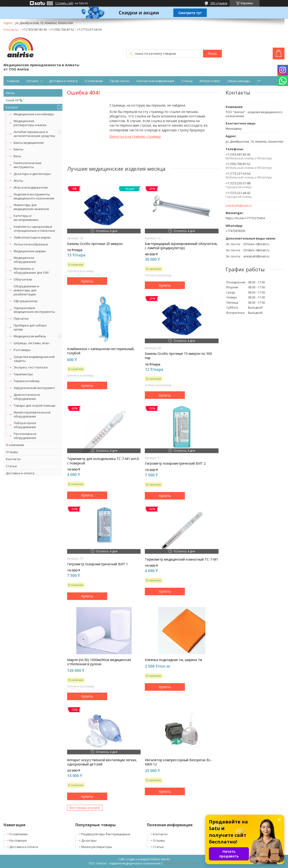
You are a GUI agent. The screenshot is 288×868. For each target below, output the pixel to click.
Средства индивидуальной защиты (34, 359)
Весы (17, 156)
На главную (18, 840)
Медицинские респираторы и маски (30, 123)
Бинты (18, 149)
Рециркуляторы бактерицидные (106, 834)
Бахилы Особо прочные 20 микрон (95, 244)
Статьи (187, 81)
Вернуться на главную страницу (135, 136)
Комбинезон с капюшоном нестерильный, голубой (101, 351)
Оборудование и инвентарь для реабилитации (26, 290)
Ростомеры (22, 350)
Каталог (33, 81)
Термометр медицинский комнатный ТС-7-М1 (181, 559)
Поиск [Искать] (212, 54)
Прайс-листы (120, 81)
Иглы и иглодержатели (31, 187)
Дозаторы (89, 840)
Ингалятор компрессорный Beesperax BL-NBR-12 (178, 762)
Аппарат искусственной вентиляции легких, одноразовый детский (102, 762)
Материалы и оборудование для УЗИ (31, 271)
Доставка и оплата (63, 81)
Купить (87, 281)
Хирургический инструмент (34, 388)
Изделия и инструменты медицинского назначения (34, 196)
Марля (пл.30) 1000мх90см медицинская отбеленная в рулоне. (99, 662)
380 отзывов (219, 3)
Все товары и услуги (85, 808)
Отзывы (12, 452)
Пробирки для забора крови (30, 327)
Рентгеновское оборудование (25, 436)
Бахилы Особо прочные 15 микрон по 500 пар (178, 356)
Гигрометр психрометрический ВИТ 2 (175, 463)
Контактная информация (155, 81)
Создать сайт (64, 3)
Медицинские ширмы (30, 251)
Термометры (23, 374)
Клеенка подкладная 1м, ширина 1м (173, 660)
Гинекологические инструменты (28, 165)
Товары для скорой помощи (34, 405)
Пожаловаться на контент (181, 863)
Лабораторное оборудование (25, 425)
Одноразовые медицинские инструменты (34, 310)
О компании (94, 81)
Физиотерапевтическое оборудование (32, 414)
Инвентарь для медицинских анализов (31, 207)
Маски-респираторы (97, 847)
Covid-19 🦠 (14, 100)
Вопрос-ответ (210, 81)
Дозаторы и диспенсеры (32, 174)
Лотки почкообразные (31, 244)
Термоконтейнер (27, 381)
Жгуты (18, 181)
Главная (13, 81)
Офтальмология (26, 301)
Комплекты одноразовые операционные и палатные (34, 229)
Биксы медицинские (29, 143)
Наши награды (239, 81)
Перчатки (21, 318)
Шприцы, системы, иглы (31, 343)
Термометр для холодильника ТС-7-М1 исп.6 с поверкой (103, 461)
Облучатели (23, 279)
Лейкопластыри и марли (32, 237)
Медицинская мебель (30, 336)
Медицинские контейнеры (34, 114)
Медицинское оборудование (25, 260)
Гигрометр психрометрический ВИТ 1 (97, 564)
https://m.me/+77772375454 (245, 218)
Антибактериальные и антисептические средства (34, 134)
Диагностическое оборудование (27, 397)
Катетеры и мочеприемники (26, 218)
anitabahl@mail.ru (239, 206)
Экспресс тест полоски (31, 367)
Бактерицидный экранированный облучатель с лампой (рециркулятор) (181, 246)
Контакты (13, 459)
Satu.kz (165, 859)
